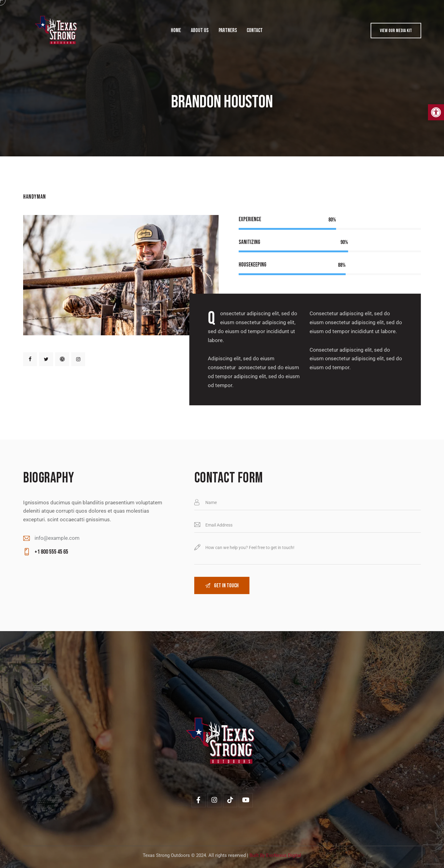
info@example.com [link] (57, 538)
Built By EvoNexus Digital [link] (275, 855)
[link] (436, 112)
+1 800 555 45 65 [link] (51, 552)
